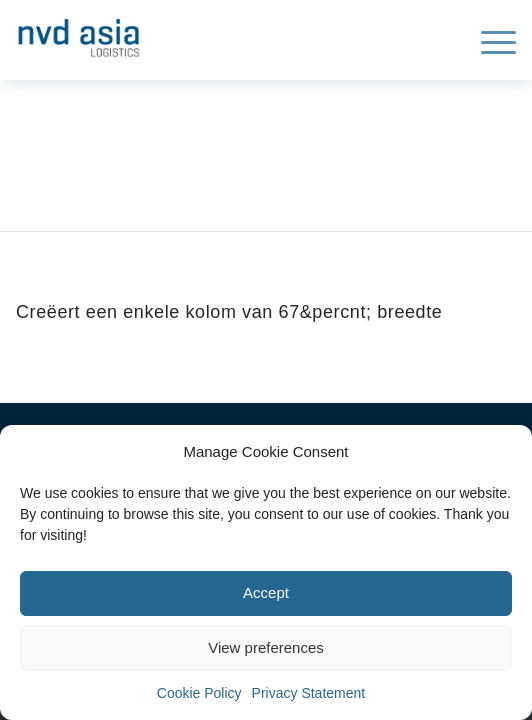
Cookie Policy (199, 693)
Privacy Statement (309, 693)
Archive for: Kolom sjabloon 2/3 (188, 144)
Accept (266, 592)
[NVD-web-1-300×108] (216, 34)
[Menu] (488, 40)
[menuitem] (488, 40)
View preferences (266, 647)
